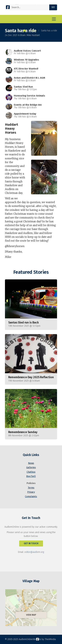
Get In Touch (31, 543)
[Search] (28, 7)
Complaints (31, 497)
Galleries (31, 467)
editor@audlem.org (34, 552)
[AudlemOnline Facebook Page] (8, 7)
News (34, 31)
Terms (31, 488)
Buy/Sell (31, 476)
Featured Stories (31, 272)
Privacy (31, 492)
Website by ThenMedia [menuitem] (44, 639)
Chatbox (31, 472)
